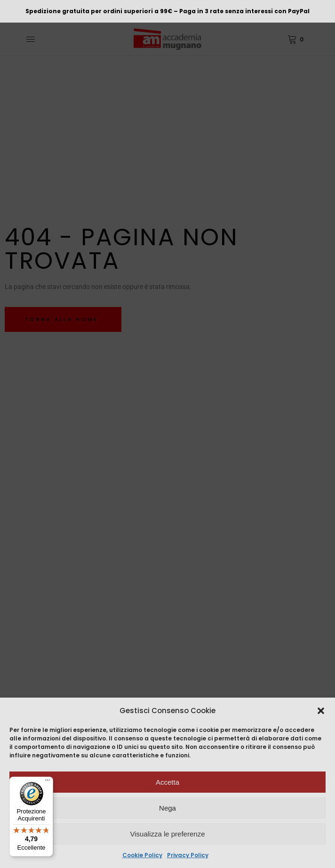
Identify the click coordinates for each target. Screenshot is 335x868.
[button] (321, 711)
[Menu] (48, 782)
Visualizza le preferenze (168, 834)
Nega (167, 808)
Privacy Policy (188, 855)
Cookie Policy (142, 855)
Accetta (167, 782)
